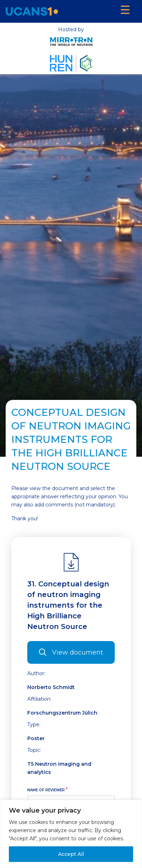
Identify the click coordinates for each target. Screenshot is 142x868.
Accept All (71, 854)
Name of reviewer (47, 790)
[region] (71, 834)
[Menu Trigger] (125, 10)
